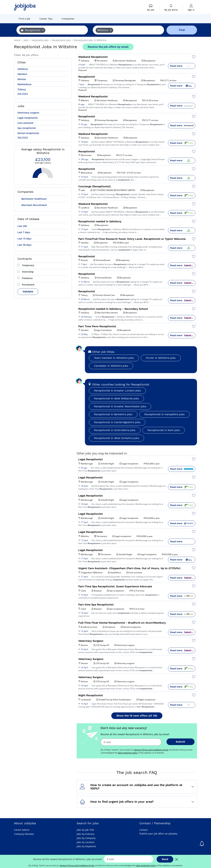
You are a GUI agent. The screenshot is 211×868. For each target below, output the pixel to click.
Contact (143, 830)
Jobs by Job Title (85, 830)
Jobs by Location (86, 842)
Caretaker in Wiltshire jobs (111, 366)
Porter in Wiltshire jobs (161, 358)
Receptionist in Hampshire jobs (164, 414)
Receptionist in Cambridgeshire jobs (117, 422)
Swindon (22, 74)
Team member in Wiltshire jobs (114, 358)
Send (165, 859)
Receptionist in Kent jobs (164, 430)
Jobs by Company (86, 838)
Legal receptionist (28, 118)
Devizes (22, 79)
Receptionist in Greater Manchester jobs (120, 406)
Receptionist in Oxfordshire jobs (115, 430)
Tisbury (22, 89)
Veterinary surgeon (28, 113)
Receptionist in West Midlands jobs (116, 398)
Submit (180, 742)
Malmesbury (24, 84)
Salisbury (23, 69)
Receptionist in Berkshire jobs (113, 414)
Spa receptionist (27, 128)
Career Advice (22, 830)
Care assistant (25, 123)
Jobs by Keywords (86, 846)
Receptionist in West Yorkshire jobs (116, 438)
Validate (28, 292)
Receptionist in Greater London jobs (117, 391)
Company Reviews (24, 834)
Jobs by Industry (86, 834)
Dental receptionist (28, 133)
